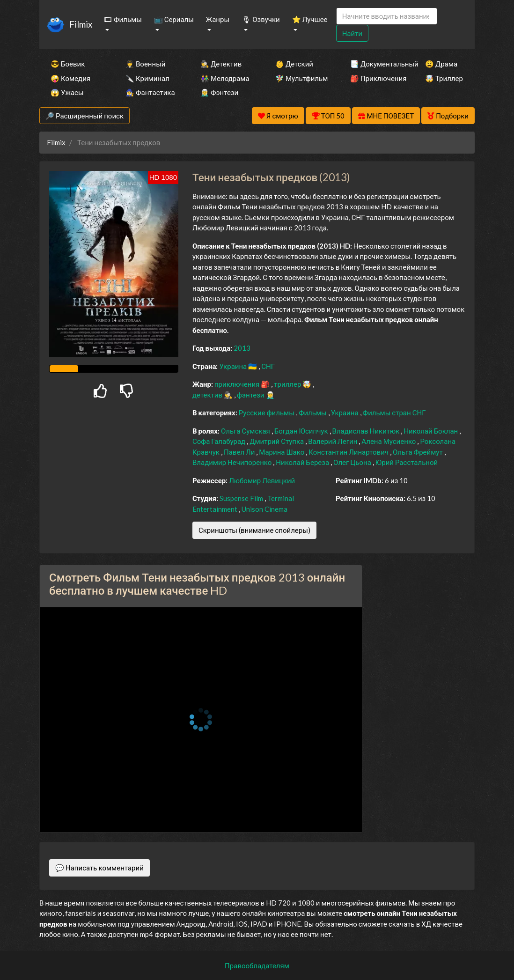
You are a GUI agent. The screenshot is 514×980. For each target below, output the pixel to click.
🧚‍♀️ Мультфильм (300, 78)
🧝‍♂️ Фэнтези (219, 92)
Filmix (81, 24)
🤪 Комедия (70, 78)
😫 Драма (441, 64)
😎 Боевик (68, 64)
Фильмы (313, 413)
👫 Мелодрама (225, 78)
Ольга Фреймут (419, 452)
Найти (352, 33)
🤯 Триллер (444, 78)
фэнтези (251, 395)
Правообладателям (257, 965)
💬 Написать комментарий (99, 868)
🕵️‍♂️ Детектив (221, 64)
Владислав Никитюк (367, 431)
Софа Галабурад (220, 441)
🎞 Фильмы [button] (123, 19)
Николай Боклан (431, 431)
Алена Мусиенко (389, 441)
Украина (234, 366)
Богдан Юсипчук (302, 431)
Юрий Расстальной (407, 462)
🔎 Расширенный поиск (84, 116)
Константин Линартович (349, 452)
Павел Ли (240, 452)
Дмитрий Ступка (277, 441)
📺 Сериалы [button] (174, 19)
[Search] (387, 16)
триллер (288, 384)
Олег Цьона (353, 462)
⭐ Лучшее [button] (310, 19)
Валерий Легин (333, 441)
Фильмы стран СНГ (394, 413)
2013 (242, 348)
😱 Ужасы (67, 92)
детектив (208, 395)
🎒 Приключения (375, 78)
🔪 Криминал (147, 78)
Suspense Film (242, 498)
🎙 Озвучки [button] (261, 19)
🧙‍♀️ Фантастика (150, 92)
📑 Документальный (375, 64)
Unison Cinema (264, 509)
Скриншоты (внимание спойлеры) (254, 530)
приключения (238, 384)
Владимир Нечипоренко (233, 462)
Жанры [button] (218, 19)
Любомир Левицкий (262, 480)
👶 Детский (294, 64)
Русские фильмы (267, 413)
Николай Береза (303, 462)
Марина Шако (282, 452)
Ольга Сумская (246, 431)
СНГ (268, 366)
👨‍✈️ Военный (145, 64)
